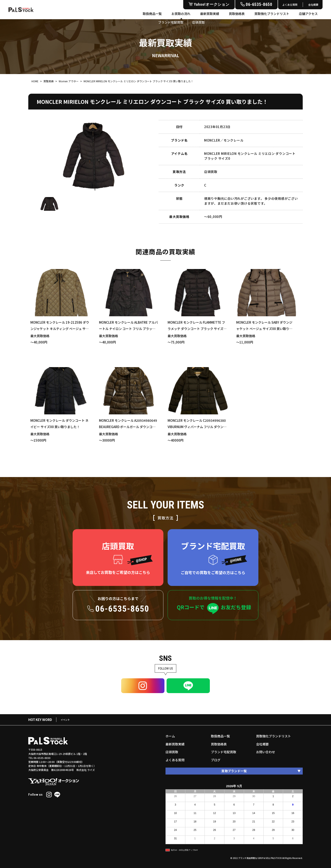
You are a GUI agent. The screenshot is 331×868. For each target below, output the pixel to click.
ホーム (170, 736)
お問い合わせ (266, 752)
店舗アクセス (308, 14)
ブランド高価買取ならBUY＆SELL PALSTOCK (260, 858)
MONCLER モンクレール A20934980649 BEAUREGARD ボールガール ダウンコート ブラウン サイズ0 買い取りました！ (128, 427)
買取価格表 (237, 14)
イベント (65, 720)
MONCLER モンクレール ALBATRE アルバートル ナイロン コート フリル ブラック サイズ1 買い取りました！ (128, 329)
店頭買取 (172, 752)
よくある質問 (290, 5)
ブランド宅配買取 (224, 752)
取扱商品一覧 (152, 14)
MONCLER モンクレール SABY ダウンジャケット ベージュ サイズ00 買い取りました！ (264, 329)
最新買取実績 (210, 14)
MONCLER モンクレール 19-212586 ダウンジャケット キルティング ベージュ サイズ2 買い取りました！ (60, 329)
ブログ (216, 760)
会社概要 (313, 5)
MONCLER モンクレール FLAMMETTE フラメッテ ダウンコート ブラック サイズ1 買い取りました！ (196, 329)
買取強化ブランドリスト (272, 14)
